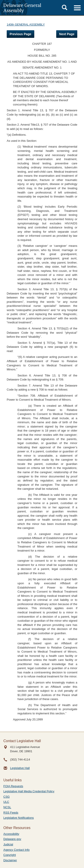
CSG (6, 797)
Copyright (10, 855)
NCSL (7, 807)
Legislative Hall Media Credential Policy (29, 791)
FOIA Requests (13, 786)
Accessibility (11, 834)
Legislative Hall (20, 768)
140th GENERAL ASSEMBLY (26, 25)
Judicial (8, 844)
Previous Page (20, 34)
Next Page (67, 34)
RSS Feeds (11, 813)
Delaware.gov (12, 839)
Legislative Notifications (19, 818)
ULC (6, 802)
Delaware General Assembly (22, 8)
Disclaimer (10, 860)
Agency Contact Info (16, 850)
